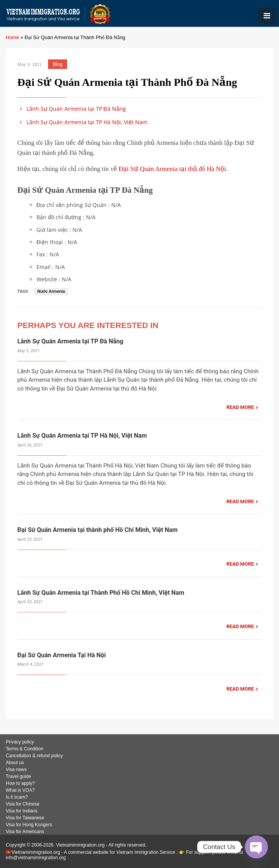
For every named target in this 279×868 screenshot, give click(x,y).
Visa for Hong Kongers (29, 825)
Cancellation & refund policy (34, 756)
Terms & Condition (25, 749)
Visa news (16, 770)
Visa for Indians (22, 811)
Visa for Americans (25, 832)
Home (12, 37)
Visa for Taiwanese (25, 818)
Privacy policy (20, 742)
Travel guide (18, 776)
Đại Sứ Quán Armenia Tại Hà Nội (62, 655)
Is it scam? (17, 797)
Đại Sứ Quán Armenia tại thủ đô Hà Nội (172, 169)
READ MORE (240, 407)
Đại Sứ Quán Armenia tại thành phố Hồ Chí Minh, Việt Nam (97, 530)
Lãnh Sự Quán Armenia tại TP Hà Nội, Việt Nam (82, 122)
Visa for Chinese (23, 804)
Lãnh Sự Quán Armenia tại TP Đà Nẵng (72, 109)
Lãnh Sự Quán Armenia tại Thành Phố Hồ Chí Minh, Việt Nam (101, 593)
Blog (58, 64)
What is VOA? (20, 790)
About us (15, 763)
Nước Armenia (51, 291)
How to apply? (20, 783)
